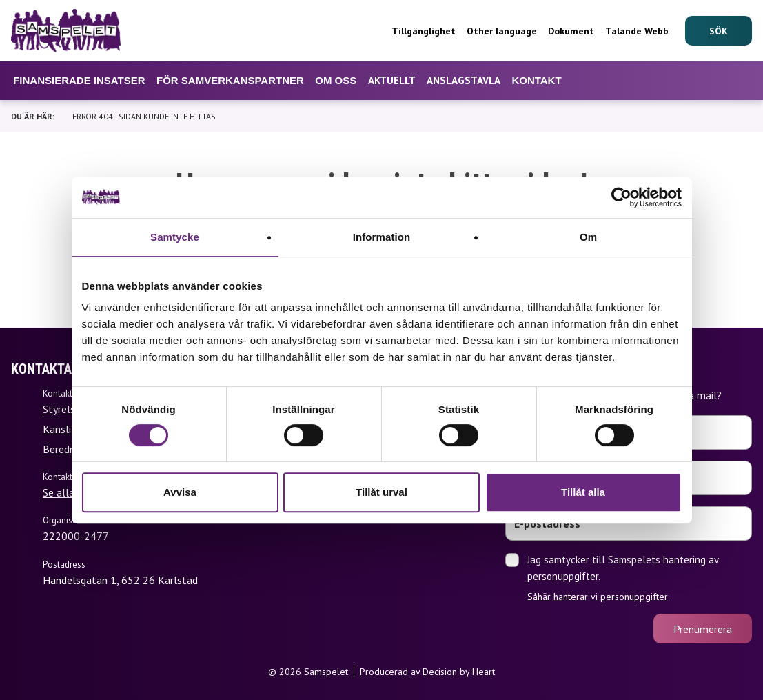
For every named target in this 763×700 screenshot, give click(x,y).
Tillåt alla (583, 492)
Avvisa (180, 492)
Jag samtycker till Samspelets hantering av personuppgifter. (640, 578)
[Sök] (719, 31)
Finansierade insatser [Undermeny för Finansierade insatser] (79, 80)
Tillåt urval (381, 492)
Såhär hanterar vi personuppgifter (598, 597)
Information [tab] (382, 237)
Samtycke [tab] (175, 237)
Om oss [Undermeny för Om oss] (336, 80)
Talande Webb (637, 31)
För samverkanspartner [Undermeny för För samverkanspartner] (230, 80)
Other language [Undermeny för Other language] (502, 31)
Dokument (571, 31)
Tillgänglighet (424, 31)
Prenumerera (703, 629)
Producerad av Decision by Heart (427, 672)
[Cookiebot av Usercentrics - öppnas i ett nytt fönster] (621, 197)
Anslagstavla (464, 80)
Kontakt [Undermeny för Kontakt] (536, 80)
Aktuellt (392, 80)
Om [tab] (588, 237)
